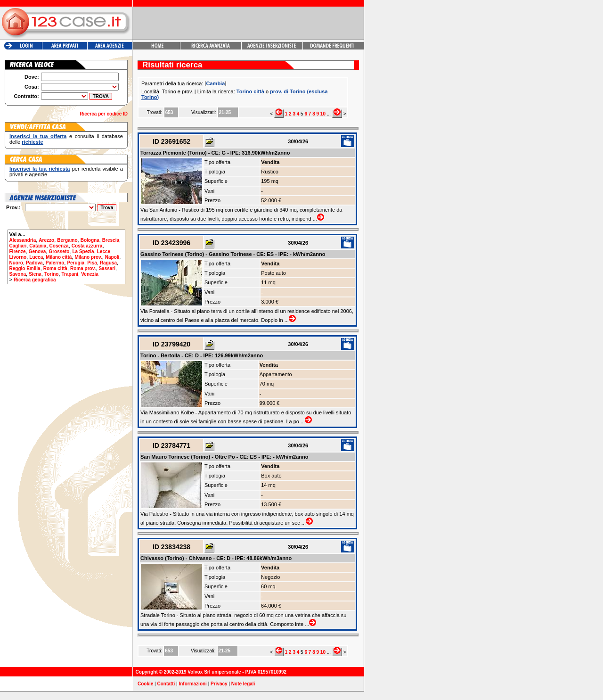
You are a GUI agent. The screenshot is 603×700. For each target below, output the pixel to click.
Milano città (59, 257)
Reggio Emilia (25, 268)
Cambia (216, 83)
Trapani (70, 274)
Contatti (166, 684)
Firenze (18, 251)
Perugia (76, 263)
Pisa (92, 263)
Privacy (219, 684)
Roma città (55, 268)
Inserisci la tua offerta (38, 136)
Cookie (145, 684)
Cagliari (18, 246)
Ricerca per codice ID (104, 114)
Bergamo (67, 240)
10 (323, 114)
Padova (34, 263)
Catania (38, 246)
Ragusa (108, 263)
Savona (18, 274)
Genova (37, 251)
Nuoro (16, 263)
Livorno (18, 257)
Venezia (90, 274)
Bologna (90, 240)
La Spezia (83, 251)
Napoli (112, 257)
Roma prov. (83, 268)
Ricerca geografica (35, 280)
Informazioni (192, 684)
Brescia (111, 240)
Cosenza (59, 246)
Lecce (104, 251)
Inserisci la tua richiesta (40, 169)
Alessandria (23, 240)
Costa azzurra (87, 246)
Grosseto (59, 251)
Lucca (36, 257)
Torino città (250, 91)
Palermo (55, 263)
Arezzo (46, 240)
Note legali (243, 684)
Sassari (107, 268)
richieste (32, 142)
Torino (51, 274)
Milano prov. (88, 257)
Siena (35, 274)
